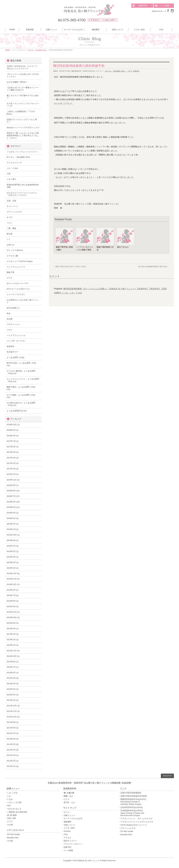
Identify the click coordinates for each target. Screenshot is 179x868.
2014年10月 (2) (13, 584)
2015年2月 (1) (13, 562)
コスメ (10, 223)
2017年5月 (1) (13, 452)
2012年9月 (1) (13, 662)
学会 (9, 313)
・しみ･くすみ (11, 793)
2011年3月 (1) (13, 755)
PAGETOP (167, 776)
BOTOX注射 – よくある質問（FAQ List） (21, 364)
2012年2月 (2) (13, 695)
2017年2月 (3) (13, 469)
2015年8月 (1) (13, 540)
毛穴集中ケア (12, 352)
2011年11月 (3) (13, 711)
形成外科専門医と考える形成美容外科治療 (23, 186)
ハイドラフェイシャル (16, 335)
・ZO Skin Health (13, 834)
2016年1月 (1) (13, 529)
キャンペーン (12, 206)
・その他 (9, 825)
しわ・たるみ (12, 168)
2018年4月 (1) (13, 430)
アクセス (94, 20)
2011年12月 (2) (13, 706)
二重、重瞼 (11, 228)
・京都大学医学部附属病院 (130, 793)
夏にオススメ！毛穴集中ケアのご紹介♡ (23, 97)
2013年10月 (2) (13, 617)
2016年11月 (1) (13, 480)
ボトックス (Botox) (15, 250)
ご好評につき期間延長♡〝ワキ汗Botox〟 (21, 113)
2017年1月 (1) (13, 474)
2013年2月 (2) (13, 640)
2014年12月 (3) (13, 573)
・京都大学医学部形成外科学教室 (133, 796)
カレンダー (109, 20)
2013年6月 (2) (13, 623)
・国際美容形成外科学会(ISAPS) (146, 802)
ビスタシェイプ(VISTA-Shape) (20, 261)
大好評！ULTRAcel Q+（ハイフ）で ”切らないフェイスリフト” (22, 67)
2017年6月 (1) (13, 447)
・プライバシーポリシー (72, 844)
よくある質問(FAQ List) (17, 411)
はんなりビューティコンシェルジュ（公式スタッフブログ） (22, 194)
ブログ (130, 71)
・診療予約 (67, 847)
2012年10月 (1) (13, 656)
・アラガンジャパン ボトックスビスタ (136, 819)
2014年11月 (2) (13, 579)
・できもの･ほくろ (13, 809)
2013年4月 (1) (13, 629)
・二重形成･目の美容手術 (16, 812)
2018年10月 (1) (13, 425)
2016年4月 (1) (13, 513)
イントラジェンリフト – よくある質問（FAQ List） (23, 380)
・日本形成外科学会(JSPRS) (146, 813)
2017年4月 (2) (13, 458)
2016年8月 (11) (13, 491)
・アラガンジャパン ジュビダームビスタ (136, 822)
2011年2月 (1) (13, 761)
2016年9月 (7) (13, 485)
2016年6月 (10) (13, 502)
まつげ (10, 217)
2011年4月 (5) (13, 750)
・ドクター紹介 (68, 828)
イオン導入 (11, 179)
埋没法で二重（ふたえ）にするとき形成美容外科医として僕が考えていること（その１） (23, 135)
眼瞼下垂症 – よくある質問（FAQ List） (21, 388)
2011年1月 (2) (13, 766)
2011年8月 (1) (13, 728)
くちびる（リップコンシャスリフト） (23, 152)
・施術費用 (67, 822)
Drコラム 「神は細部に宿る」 (116, 71)
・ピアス (9, 821)
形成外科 (136, 71)
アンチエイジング (14, 163)
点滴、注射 (11, 201)
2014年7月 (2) (13, 595)
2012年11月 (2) (13, 651)
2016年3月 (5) (13, 518)
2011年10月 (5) (13, 717)
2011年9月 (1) (13, 722)
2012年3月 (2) (13, 689)
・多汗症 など (68, 802)
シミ (9, 239)
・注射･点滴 (10, 818)
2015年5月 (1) (13, 551)
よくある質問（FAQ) (15, 357)
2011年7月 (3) (13, 733)
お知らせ (10, 245)
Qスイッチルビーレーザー (18, 283)
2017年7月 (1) (13, 441)
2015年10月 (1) (13, 535)
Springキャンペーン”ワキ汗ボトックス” (23, 127)
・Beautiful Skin (12, 838)
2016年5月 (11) (13, 507)
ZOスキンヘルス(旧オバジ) (18, 289)
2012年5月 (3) (13, 678)
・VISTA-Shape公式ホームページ (133, 825)
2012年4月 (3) (13, 684)
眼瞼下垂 (10, 272)
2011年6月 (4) (13, 739)
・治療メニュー (68, 815)
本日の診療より (13, 308)
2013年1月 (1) (13, 645)
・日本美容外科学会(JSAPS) (131, 807)
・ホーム (66, 812)
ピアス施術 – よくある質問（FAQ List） (21, 396)
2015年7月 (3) (13, 546)
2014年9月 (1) (13, 590)
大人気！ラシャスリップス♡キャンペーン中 (23, 105)
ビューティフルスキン (16, 294)
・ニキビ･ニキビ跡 (13, 802)
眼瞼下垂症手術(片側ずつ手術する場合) (70, 267)
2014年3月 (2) (13, 606)
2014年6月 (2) (13, 601)
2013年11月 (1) (13, 612)
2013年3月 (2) (13, 634)
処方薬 (10, 234)
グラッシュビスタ (14, 212)
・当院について (68, 825)
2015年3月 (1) (13, 557)
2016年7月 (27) (13, 496)
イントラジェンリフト (16, 267)
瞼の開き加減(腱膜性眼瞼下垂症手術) (154, 267)
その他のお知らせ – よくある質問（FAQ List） (21, 404)
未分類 (10, 319)
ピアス (10, 278)
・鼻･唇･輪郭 (11, 815)
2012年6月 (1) (13, 673)
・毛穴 (8, 806)
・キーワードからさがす (72, 819)
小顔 (9, 174)
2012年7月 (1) (13, 667)
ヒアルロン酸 (12, 256)
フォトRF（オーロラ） (16, 341)
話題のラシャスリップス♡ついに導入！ (22, 121)
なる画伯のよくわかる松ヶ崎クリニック (23, 301)
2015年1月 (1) (13, 568)
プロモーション (13, 324)
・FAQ (65, 834)
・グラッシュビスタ (127, 828)
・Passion (66, 831)
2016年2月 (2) (13, 524)
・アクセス (67, 838)
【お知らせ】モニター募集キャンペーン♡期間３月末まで (23, 89)
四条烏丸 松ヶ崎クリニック (88, 861)
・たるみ (9, 799)
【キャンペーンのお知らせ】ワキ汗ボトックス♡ (23, 75)
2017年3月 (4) (13, 463)
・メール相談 (67, 850)
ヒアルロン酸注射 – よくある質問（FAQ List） (21, 372)
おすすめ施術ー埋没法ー (17, 82)
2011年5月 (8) (13, 744)
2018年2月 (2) (13, 436)
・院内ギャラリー (69, 841)
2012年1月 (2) (13, 700)
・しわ (8, 796)
